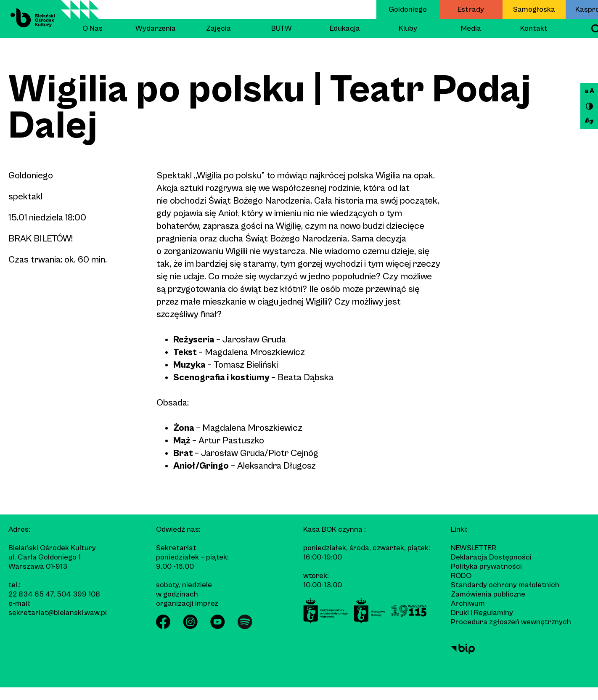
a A (589, 91)
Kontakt (534, 28)
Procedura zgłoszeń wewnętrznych (511, 622)
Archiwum (468, 603)
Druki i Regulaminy (482, 613)
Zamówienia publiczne (488, 594)
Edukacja (345, 28)
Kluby (408, 28)
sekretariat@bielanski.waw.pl (58, 613)
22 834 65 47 (31, 594)
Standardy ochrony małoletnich (505, 585)
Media (471, 28)
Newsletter (474, 548)
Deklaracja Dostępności (491, 557)
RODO (461, 576)
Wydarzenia (156, 28)
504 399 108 (78, 594)
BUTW (282, 28)
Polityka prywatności (486, 566)
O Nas (93, 28)
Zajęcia (218, 28)
